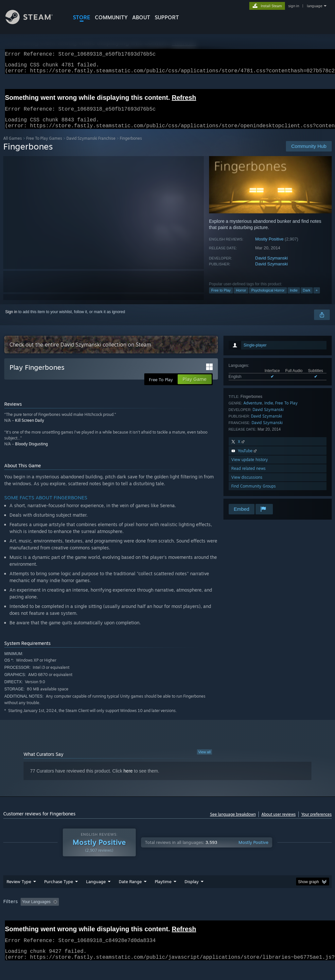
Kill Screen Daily (30, 428)
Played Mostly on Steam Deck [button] (200, 910)
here (128, 779)
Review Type (19, 889)
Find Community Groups (254, 494)
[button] (26, 909)
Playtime (163, 889)
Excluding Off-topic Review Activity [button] (102, 910)
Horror (241, 298)
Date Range (130, 889)
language (315, 6)
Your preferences (317, 822)
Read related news (248, 476)
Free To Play (286, 411)
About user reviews (279, 822)
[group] (167, 914)
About (141, 17)
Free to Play (221, 298)
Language (96, 889)
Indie (294, 298)
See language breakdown (233, 822)
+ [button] (317, 298)
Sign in (11, 320)
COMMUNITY (111, 17)
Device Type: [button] (16, 918)
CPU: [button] (288, 910)
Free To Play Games (44, 146)
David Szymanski (272, 266)
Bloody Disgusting (31, 452)
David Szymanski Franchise (91, 146)
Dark (307, 298)
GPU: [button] (310, 910)
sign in (294, 6)
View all (204, 760)
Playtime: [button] (153, 910)
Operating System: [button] (255, 910)
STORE (82, 17)
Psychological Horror (268, 298)
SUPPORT (167, 17)
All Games (13, 146)
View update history (250, 467)
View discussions (247, 485)
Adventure (253, 411)
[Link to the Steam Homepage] (34, 22)
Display (192, 889)
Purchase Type (59, 889)
